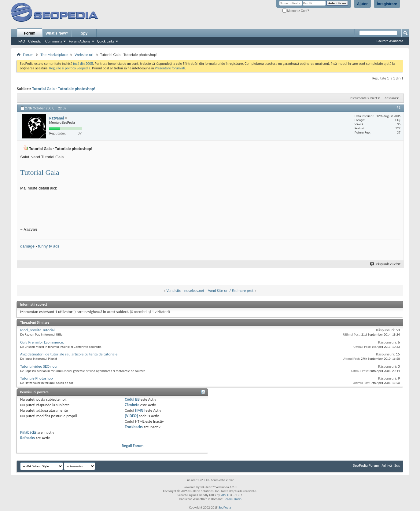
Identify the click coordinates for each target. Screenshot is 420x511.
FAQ (22, 41)
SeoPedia (225, 507)
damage (27, 246)
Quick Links (106, 41)
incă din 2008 (83, 64)
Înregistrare (387, 4)
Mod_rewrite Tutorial (37, 330)
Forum (29, 33)
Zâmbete (132, 405)
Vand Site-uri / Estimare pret (231, 290)
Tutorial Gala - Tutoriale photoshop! (64, 89)
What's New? (57, 33)
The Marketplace (54, 55)
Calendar (35, 41)
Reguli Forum (133, 446)
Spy (84, 33)
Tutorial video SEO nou (38, 366)
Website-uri (84, 55)
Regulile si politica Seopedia (70, 68)
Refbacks (28, 438)
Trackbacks (134, 427)
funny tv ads (49, 246)
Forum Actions (79, 41)
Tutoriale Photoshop (37, 378)
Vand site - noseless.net (186, 290)
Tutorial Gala (40, 172)
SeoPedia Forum (366, 465)
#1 (399, 108)
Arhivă (387, 465)
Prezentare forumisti (170, 68)
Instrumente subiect (363, 98)
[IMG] (140, 410)
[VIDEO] (131, 416)
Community (54, 41)
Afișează (390, 98)
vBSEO (225, 495)
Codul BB (132, 399)
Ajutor (362, 4)
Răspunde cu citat (385, 264)
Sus (397, 465)
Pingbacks (28, 432)
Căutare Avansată (390, 41)
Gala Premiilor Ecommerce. (42, 342)
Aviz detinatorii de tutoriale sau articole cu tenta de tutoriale (69, 354)
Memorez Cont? (296, 11)
